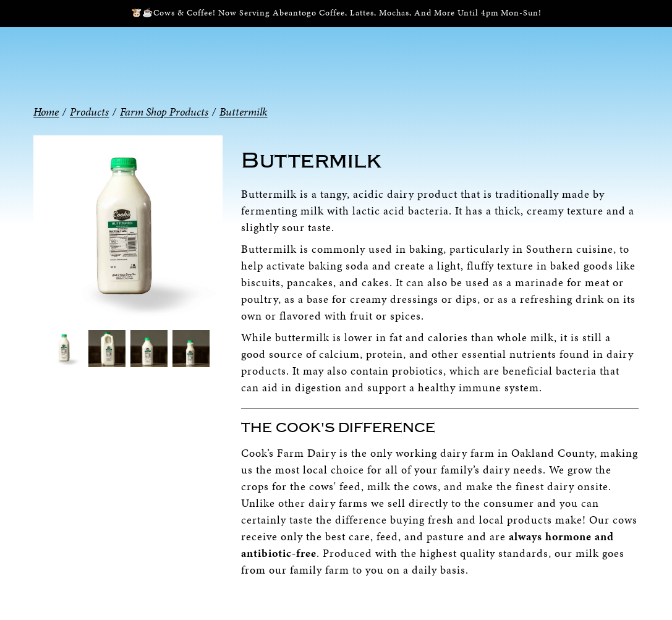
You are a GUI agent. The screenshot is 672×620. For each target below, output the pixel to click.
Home (46, 112)
